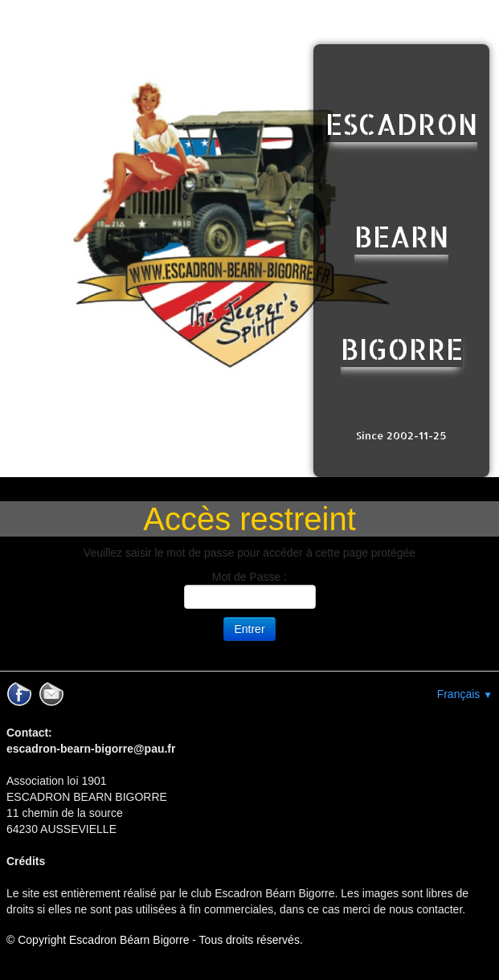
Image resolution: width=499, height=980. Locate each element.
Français (465, 694)
